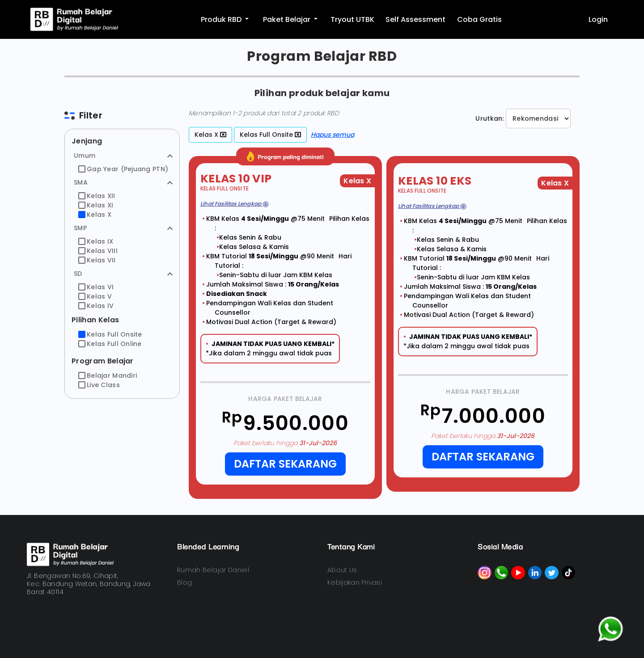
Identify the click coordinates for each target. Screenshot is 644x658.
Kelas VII (97, 260)
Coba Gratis (479, 19)
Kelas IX (96, 241)
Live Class (99, 385)
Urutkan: (489, 118)
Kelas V (95, 296)
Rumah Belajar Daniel (213, 570)
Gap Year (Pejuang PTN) (123, 169)
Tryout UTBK (352, 19)
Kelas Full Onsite (110, 334)
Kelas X (95, 215)
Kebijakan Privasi (355, 582)
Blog (184, 582)
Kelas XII (97, 196)
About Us (342, 570)
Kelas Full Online (110, 344)
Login (598, 19)
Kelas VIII (98, 251)
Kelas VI (96, 287)
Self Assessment (415, 19)
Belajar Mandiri (108, 375)
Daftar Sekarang (285, 464)
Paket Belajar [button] (288, 19)
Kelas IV (96, 306)
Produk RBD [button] (222, 19)
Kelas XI (96, 205)
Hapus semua (333, 135)
